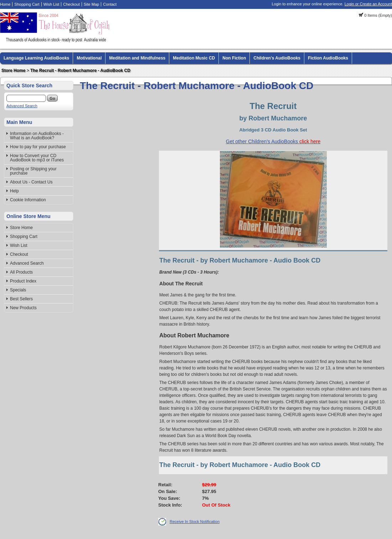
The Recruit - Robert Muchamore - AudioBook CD (80, 71)
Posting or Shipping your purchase (33, 171)
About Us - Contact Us (31, 182)
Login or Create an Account (368, 4)
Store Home (13, 71)
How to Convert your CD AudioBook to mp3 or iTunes (37, 158)
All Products (21, 272)
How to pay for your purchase (38, 147)
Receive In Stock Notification (195, 522)
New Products (23, 308)
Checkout (71, 4)
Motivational (89, 58)
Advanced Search (22, 106)
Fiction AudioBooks (328, 58)
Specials (18, 290)
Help (14, 191)
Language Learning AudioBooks (36, 58)
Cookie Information (28, 200)
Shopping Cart (27, 4)
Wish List (51, 4)
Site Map (91, 4)
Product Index (23, 281)
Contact (110, 4)
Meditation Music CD (194, 58)
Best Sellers (21, 299)
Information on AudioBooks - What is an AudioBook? (37, 136)
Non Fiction (234, 58)
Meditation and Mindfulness (137, 58)
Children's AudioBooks (277, 58)
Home (5, 4)
